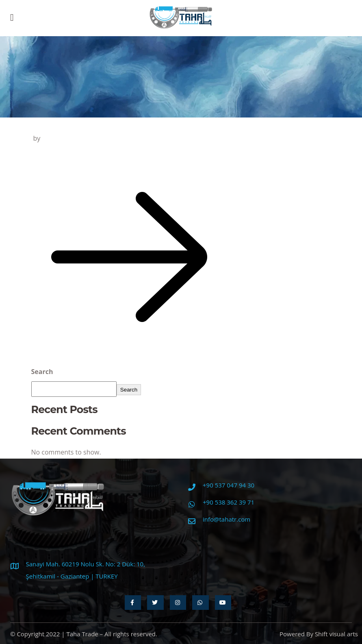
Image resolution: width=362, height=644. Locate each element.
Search (42, 372)
